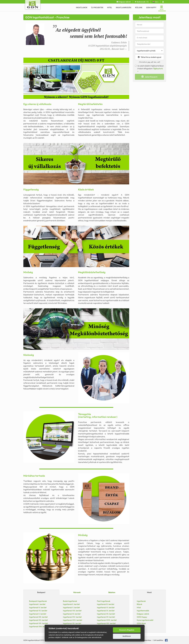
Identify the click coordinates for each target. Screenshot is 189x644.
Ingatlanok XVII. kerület (73, 620)
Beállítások (127, 636)
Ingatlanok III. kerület (106, 604)
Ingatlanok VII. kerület (38, 611)
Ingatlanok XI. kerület (72, 614)
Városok (77, 592)
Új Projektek (97, 7)
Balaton (112, 592)
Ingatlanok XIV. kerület (72, 617)
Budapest (41, 592)
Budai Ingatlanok (70, 601)
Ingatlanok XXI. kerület (106, 623)
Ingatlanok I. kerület (37, 604)
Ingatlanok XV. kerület (106, 617)
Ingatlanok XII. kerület (106, 614)
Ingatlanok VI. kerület (106, 607)
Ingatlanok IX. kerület (106, 611)
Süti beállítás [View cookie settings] (158, 640)
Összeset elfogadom (127, 630)
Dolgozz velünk (143, 614)
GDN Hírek (141, 623)
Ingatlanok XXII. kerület (39, 626)
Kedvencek (142, 2)
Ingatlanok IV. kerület (38, 607)
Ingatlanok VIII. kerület (72, 611)
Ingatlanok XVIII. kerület (107, 620)
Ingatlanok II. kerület (71, 604)
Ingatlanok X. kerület (38, 614)
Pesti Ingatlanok (104, 601)
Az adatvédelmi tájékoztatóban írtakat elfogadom (149, 68)
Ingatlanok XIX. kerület (39, 623)
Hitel (110, 7)
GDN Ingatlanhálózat (32, 640)
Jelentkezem (149, 77)
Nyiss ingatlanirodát (145, 620)
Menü (149, 592)
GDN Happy (151, 7)
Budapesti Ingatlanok (38, 601)
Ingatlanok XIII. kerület (38, 617)
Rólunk (139, 7)
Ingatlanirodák (124, 7)
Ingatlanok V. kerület (71, 607)
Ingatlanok (82, 7)
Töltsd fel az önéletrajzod (149, 57)
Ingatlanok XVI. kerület (38, 620)
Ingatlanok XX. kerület (72, 623)
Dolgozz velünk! (124, 2)
